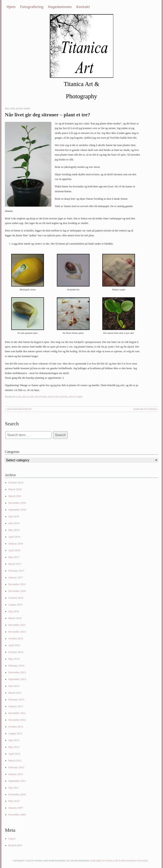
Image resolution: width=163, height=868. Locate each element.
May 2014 (14, 659)
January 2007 (16, 808)
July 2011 (14, 788)
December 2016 (17, 584)
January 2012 (16, 774)
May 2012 (14, 747)
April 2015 (14, 645)
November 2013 (17, 672)
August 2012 (15, 733)
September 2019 (17, 510)
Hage (19, 397)
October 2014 (16, 652)
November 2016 (17, 591)
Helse (26, 397)
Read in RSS (15, 845)
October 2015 (16, 638)
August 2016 (15, 605)
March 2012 (15, 761)
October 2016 (16, 598)
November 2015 (17, 632)
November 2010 (17, 794)
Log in (12, 839)
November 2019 (17, 503)
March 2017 (15, 564)
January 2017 (16, 577)
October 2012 (16, 727)
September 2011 (17, 781)
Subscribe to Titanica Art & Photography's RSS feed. (119, 861)
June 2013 (14, 686)
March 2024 (15, 489)
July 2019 (14, 516)
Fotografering (32, 7)
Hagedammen (60, 7)
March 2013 (15, 693)
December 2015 (17, 625)
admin (27, 109)
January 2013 (16, 706)
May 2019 (14, 530)
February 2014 (16, 666)
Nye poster (62, 397)
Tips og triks (76, 397)
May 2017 (14, 557)
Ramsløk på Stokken (145, 409)
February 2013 (16, 700)
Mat (32, 397)
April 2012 (14, 754)
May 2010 (14, 801)
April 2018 (14, 550)
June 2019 (14, 523)
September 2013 (17, 679)
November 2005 (17, 815)
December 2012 (17, 713)
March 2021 (15, 496)
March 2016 (15, 618)
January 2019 (16, 544)
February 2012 (16, 767)
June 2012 (14, 740)
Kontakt (83, 7)
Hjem (11, 7)
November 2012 (17, 720)
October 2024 (16, 483)
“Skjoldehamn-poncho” (19, 409)
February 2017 (16, 571)
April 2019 (14, 537)
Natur (51, 397)
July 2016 (14, 611)
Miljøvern (41, 397)
